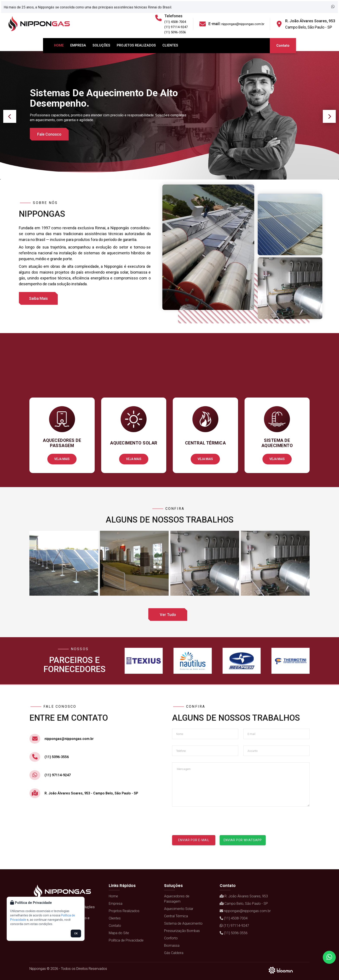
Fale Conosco (49, 134)
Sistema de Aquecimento (183, 923)
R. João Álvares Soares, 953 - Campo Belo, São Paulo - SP (91, 793)
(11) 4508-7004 (175, 22)
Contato (283, 46)
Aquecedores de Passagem (177, 899)
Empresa (78, 45)
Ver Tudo (168, 615)
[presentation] (205, 821)
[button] (10, 116)
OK (76, 933)
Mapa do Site (119, 933)
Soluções (101, 45)
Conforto (171, 938)
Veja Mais (62, 459)
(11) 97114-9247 (176, 27)
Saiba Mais (38, 298)
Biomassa (172, 946)
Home (59, 45)
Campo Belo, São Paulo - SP (309, 27)
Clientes (170, 45)
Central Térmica (176, 916)
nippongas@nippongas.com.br (243, 24)
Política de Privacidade (126, 940)
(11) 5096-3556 (175, 32)
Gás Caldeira (174, 953)
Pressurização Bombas (182, 931)
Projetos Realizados (136, 45)
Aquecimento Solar (179, 909)
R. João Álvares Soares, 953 (244, 896)
